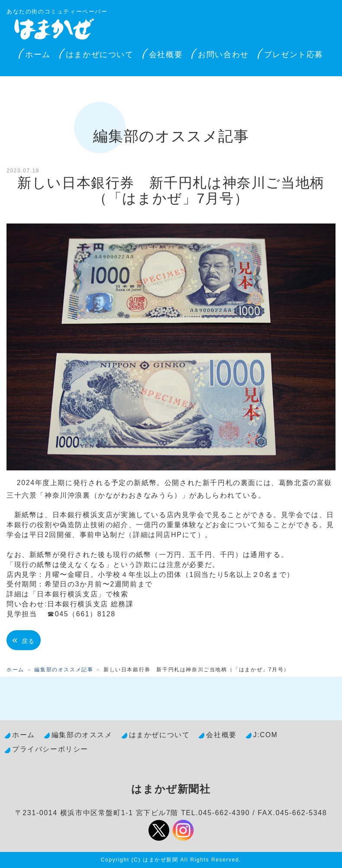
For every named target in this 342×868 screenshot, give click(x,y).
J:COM (266, 735)
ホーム (38, 55)
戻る (24, 640)
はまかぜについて (100, 55)
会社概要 (166, 55)
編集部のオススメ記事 (64, 670)
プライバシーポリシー (50, 749)
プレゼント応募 (294, 55)
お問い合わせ (223, 55)
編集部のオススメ (82, 735)
